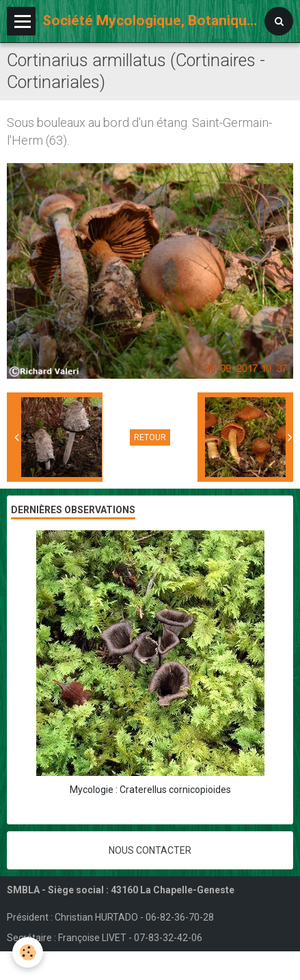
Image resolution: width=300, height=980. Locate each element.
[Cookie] (28, 952)
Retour (150, 437)
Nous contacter (150, 850)
